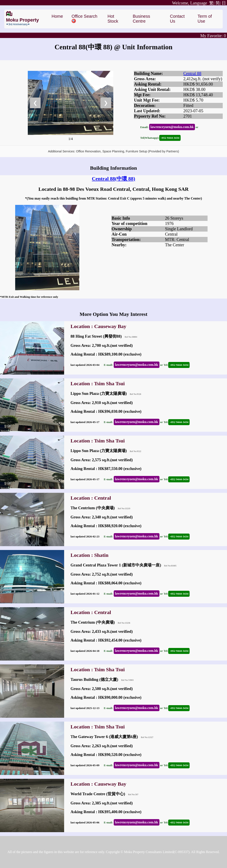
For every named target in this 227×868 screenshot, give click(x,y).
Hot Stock (113, 19)
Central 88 (192, 73)
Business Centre (141, 19)
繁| (193, 3)
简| (218, 3)
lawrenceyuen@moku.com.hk (172, 127)
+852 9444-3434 (170, 138)
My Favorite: (213, 36)
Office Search (85, 18)
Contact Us (177, 19)
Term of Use (205, 19)
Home (57, 16)
